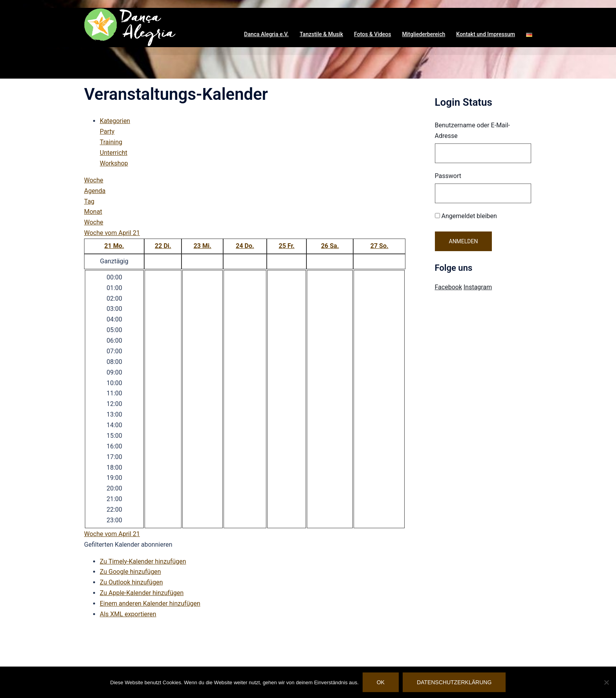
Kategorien (115, 121)
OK (381, 682)
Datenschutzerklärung (454, 682)
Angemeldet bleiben (466, 216)
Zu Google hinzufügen (130, 572)
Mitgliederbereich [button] (424, 34)
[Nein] (606, 682)
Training (111, 142)
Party (107, 131)
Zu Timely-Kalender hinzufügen (143, 561)
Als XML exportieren (128, 614)
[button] (529, 35)
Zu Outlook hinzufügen (131, 582)
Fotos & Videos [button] (372, 34)
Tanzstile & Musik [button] (322, 34)
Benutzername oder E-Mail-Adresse (473, 130)
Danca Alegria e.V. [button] (266, 34)
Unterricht (114, 153)
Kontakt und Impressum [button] (486, 34)
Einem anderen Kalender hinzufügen (150, 603)
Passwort (448, 176)
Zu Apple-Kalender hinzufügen (142, 593)
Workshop (114, 163)
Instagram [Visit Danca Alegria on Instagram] (478, 287)
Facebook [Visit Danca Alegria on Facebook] (448, 287)
